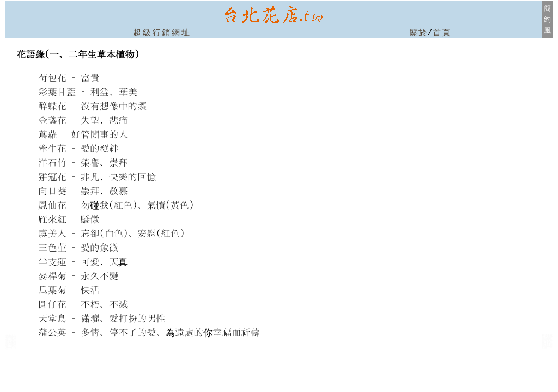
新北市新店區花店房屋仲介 (547, 346)
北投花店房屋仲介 (11, 347)
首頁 (442, 33)
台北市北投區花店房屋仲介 (11, 345)
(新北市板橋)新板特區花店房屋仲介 (547, 339)
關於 (419, 33)
